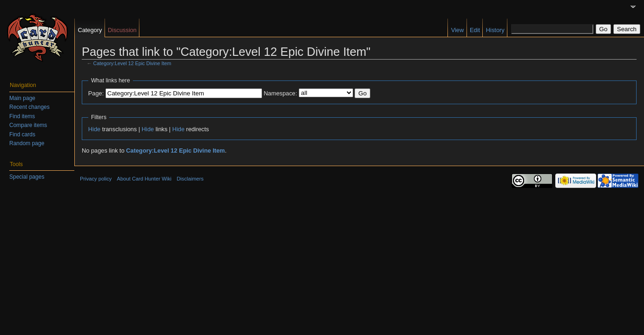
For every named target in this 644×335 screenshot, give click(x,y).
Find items (22, 116)
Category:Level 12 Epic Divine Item (132, 63)
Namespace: (280, 93)
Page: (96, 93)
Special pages (27, 177)
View (458, 30)
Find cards (22, 134)
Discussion (122, 30)
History (495, 30)
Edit (475, 30)
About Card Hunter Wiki (145, 179)
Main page (22, 98)
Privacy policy (96, 179)
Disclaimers (190, 179)
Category (90, 30)
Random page (27, 143)
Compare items (28, 125)
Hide (94, 129)
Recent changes (30, 107)
